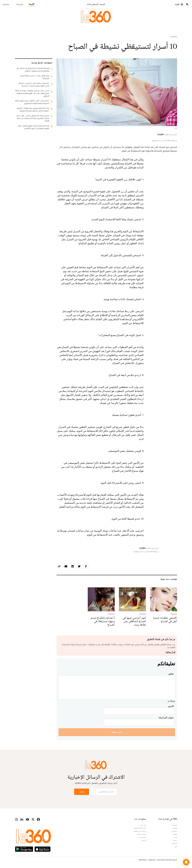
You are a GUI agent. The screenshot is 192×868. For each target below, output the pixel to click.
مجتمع (175, 831)
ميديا (175, 837)
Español (6, 4)
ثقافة (175, 834)
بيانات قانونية (141, 834)
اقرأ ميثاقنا (170, 652)
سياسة (175, 825)
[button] (186, 862)
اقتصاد (175, 828)
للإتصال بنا (142, 837)
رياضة (175, 840)
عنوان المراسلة (166, 717)
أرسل (82, 792)
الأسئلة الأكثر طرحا (140, 828)
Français (20, 4)
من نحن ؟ (143, 825)
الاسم (171, 706)
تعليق (171, 674)
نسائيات (174, 36)
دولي (176, 846)
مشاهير (175, 843)
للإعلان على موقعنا (140, 831)
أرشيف (144, 840)
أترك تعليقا (117, 732)
